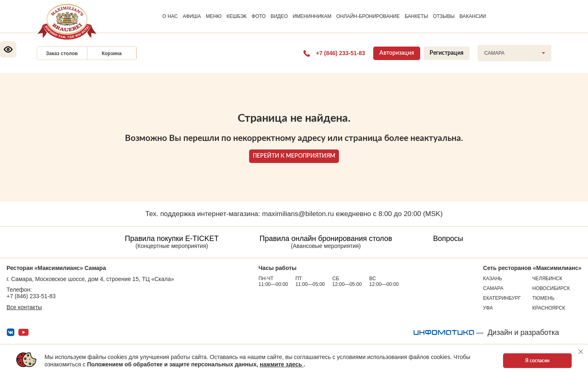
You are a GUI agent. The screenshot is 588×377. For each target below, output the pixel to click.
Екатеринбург (502, 298)
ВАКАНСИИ (473, 16)
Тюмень (543, 298)
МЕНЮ (214, 16)
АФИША (192, 16)
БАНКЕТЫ (416, 16)
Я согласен (537, 361)
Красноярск (549, 308)
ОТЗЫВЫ (444, 16)
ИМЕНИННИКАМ (312, 16)
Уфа (488, 308)
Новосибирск (551, 288)
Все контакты (24, 307)
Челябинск (547, 279)
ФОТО (259, 16)
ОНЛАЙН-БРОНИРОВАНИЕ (368, 16)
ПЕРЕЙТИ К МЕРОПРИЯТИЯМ (294, 156)
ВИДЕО (279, 16)
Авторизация (397, 53)
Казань (493, 279)
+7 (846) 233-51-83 (31, 296)
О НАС (170, 16)
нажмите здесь (282, 364)
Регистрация (447, 53)
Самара (493, 288)
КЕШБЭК (237, 16)
